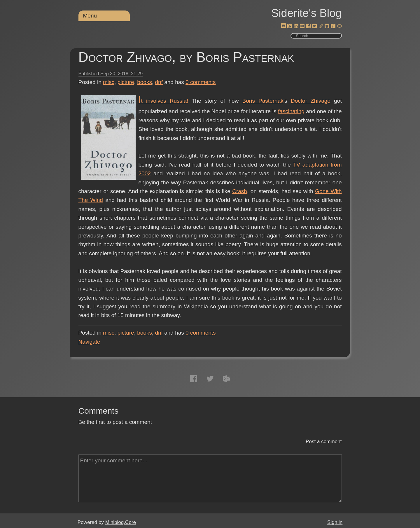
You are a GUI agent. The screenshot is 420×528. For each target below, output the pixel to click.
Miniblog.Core (121, 522)
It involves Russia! (163, 101)
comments (201, 82)
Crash (240, 191)
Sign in (335, 522)
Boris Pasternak (263, 101)
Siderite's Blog (307, 13)
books (145, 82)
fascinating (291, 111)
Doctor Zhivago (311, 101)
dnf (159, 82)
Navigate (89, 342)
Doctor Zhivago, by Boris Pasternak (186, 57)
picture (126, 82)
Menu (90, 16)
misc (109, 82)
